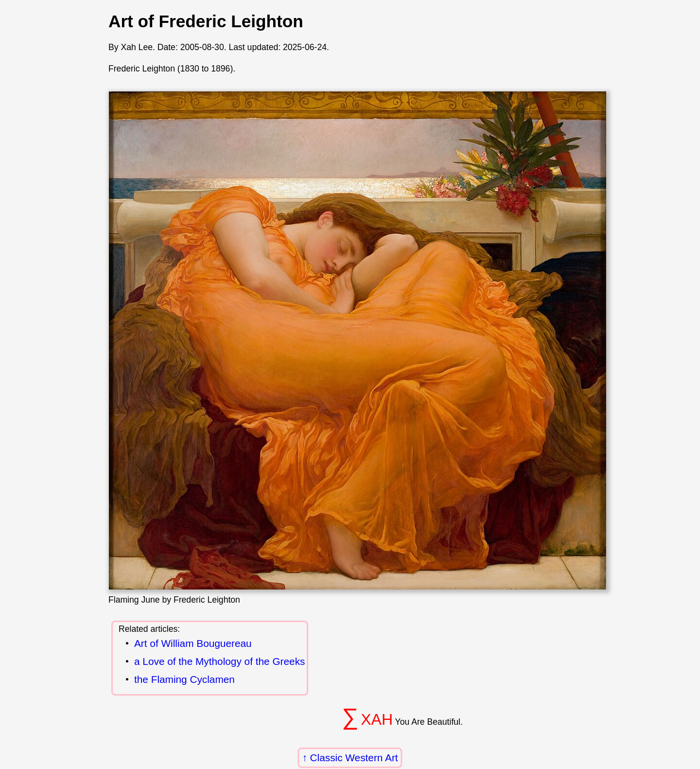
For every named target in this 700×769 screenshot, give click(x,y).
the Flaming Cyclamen (184, 680)
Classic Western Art (354, 758)
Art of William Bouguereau (193, 644)
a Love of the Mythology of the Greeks (219, 662)
